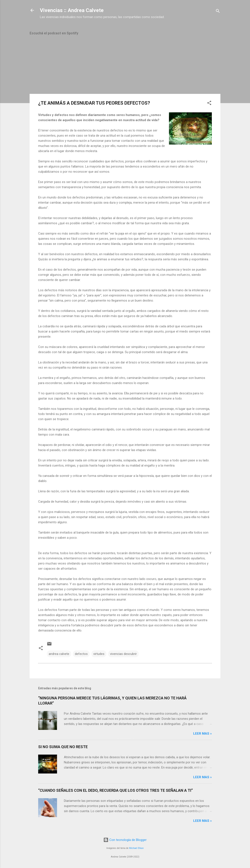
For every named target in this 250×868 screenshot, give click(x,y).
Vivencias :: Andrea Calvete (72, 10)
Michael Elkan (136, 848)
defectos (81, 654)
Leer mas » (203, 734)
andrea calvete (59, 654)
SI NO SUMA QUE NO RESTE (63, 747)
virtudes (99, 654)
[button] (209, 104)
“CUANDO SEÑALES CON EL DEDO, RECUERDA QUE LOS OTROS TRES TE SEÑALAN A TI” (115, 790)
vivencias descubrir (123, 654)
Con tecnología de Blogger (125, 840)
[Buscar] (218, 12)
